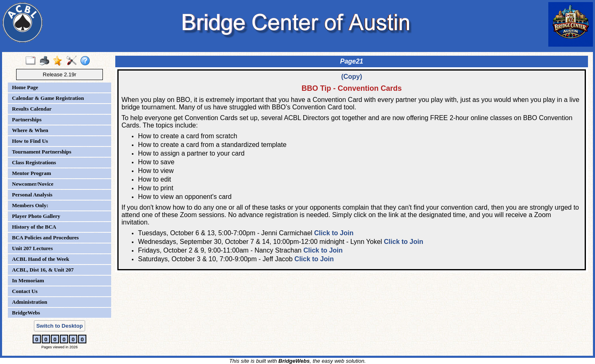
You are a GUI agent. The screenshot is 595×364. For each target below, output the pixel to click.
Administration (30, 302)
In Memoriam (28, 280)
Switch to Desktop (60, 326)
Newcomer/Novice (33, 184)
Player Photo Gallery (36, 216)
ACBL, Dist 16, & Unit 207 (43, 270)
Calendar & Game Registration (48, 98)
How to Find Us (30, 141)
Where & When (30, 130)
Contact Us (25, 291)
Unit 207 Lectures (32, 248)
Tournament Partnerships (42, 152)
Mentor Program (31, 173)
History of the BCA (34, 227)
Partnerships (27, 119)
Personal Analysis (32, 195)
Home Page (25, 87)
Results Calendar (32, 109)
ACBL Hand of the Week (40, 259)
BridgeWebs (26, 313)
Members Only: (30, 205)
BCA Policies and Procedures (45, 238)
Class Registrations (34, 162)
